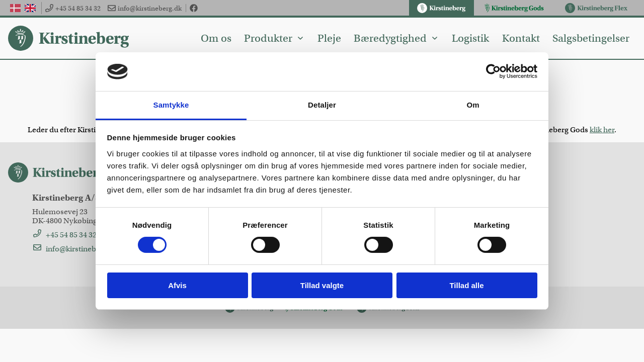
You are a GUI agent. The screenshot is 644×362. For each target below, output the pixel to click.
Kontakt (521, 38)
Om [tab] (473, 105)
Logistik (470, 38)
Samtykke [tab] (171, 105)
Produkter (274, 38)
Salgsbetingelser (591, 38)
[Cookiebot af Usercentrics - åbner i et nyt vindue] (493, 71)
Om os (216, 38)
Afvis (177, 285)
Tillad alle (466, 285)
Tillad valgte (322, 285)
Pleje (329, 38)
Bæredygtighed (396, 38)
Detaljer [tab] (322, 105)
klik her (602, 130)
